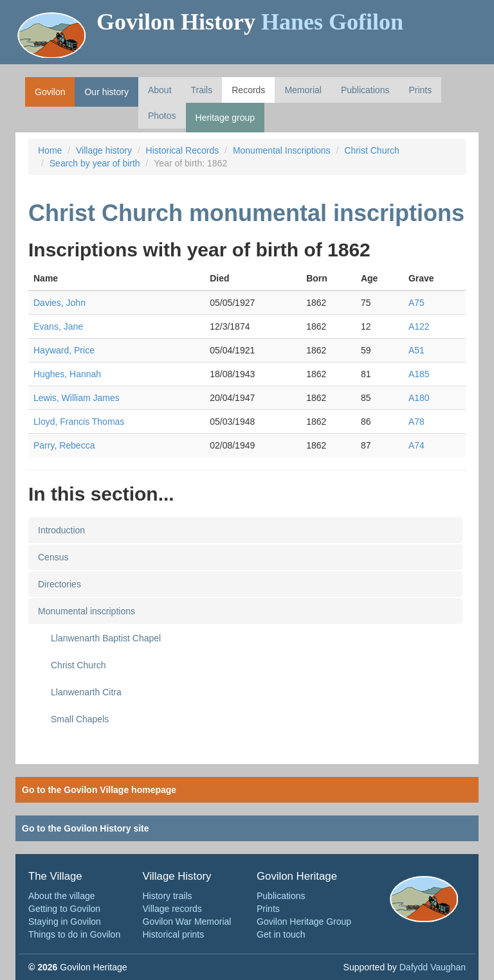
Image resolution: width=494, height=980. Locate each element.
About (160, 90)
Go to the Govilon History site (86, 828)
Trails (202, 90)
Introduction (61, 530)
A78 (416, 422)
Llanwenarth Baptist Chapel (106, 638)
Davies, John (59, 303)
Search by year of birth (95, 163)
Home (50, 150)
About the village (62, 896)
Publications (365, 90)
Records (248, 90)
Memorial (303, 90)
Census (53, 557)
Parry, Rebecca (64, 445)
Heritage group (225, 118)
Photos (162, 116)
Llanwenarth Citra (86, 692)
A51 (416, 350)
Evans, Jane (58, 326)
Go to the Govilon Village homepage (99, 790)
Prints (420, 90)
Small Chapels (80, 719)
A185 (419, 374)
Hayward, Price (64, 350)
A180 (419, 398)
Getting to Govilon (64, 909)
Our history (106, 92)
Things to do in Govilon (74, 934)
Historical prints (174, 934)
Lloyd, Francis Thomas (79, 422)
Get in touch (281, 934)
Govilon (50, 92)
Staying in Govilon (65, 922)
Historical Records (183, 150)
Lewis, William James (77, 398)
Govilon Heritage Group (304, 922)
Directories (59, 584)
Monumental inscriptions (87, 611)
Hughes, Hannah (67, 374)
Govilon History (250, 22)
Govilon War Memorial (187, 922)
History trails (168, 896)
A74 (416, 445)
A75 (416, 303)
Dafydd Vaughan (433, 967)
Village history (104, 150)
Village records (172, 909)
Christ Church (372, 150)
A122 (419, 326)
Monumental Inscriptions (282, 150)
